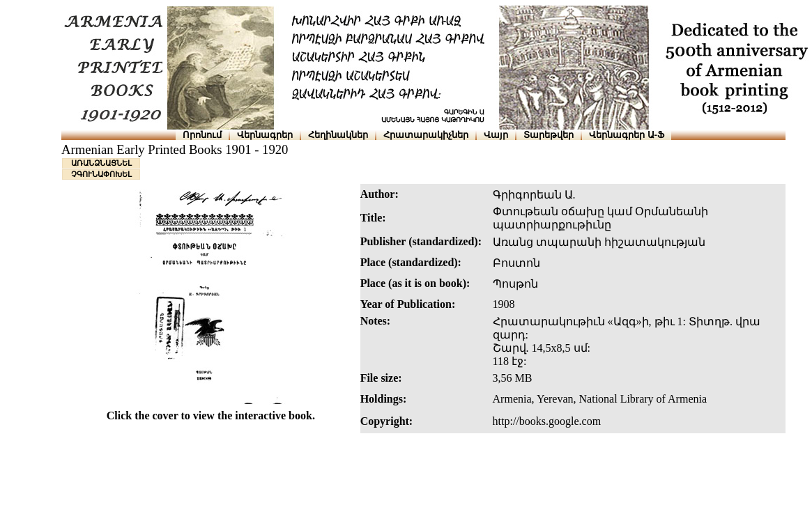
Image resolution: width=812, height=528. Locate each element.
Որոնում (202, 135)
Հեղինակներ (338, 135)
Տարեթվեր (549, 135)
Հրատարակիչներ (426, 135)
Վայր (496, 135)
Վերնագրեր (265, 135)
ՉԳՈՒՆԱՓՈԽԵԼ (101, 174)
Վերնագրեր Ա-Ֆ (627, 135)
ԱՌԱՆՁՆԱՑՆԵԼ (101, 163)
